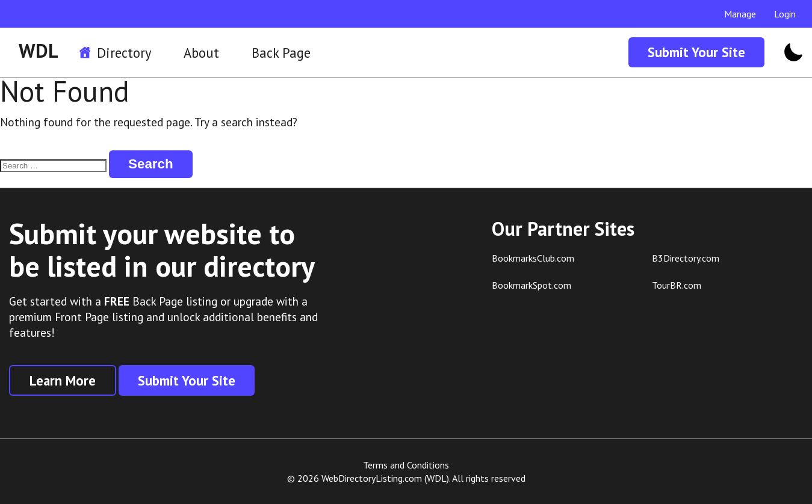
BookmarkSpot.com (532, 285)
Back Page (281, 53)
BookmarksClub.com (533, 258)
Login (785, 14)
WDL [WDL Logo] (39, 51)
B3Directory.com (686, 258)
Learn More (63, 380)
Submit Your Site (696, 52)
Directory (124, 53)
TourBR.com (677, 285)
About (201, 53)
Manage (740, 14)
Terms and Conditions (406, 465)
